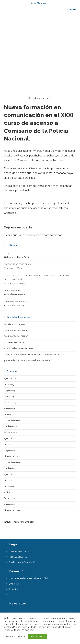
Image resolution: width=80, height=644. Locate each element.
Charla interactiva (12, 290)
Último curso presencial (16, 302)
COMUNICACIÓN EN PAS (16, 330)
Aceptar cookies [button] (38, 637)
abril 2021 (9, 492)
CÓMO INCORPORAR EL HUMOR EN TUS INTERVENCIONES (34, 354)
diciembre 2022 (12, 414)
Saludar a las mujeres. (15, 324)
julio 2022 (9, 444)
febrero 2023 (10, 402)
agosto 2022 (10, 438)
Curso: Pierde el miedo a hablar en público (29, 578)
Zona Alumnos (38, 3)
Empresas (14, 584)
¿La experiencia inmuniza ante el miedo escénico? (28, 360)
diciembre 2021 (12, 456)
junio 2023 (9, 385)
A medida (13, 589)
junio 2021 (9, 486)
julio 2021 (9, 480)
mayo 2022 (9, 450)
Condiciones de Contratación (23, 562)
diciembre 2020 (12, 510)
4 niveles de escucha (14, 342)
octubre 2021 (10, 468)
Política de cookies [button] (15, 637)
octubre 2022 (10, 426)
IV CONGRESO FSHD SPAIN (17, 264)
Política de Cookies (18, 557)
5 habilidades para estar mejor (19, 348)
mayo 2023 (9, 390)
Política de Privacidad (19, 552)
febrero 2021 (10, 498)
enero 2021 (9, 504)
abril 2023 (9, 397)
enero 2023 (9, 408)
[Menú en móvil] (71, 9)
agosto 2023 (10, 378)
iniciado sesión (34, 235)
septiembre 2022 (12, 432)
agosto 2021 (10, 474)
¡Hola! (7, 253)
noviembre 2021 (12, 462)
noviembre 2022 (12, 420)
